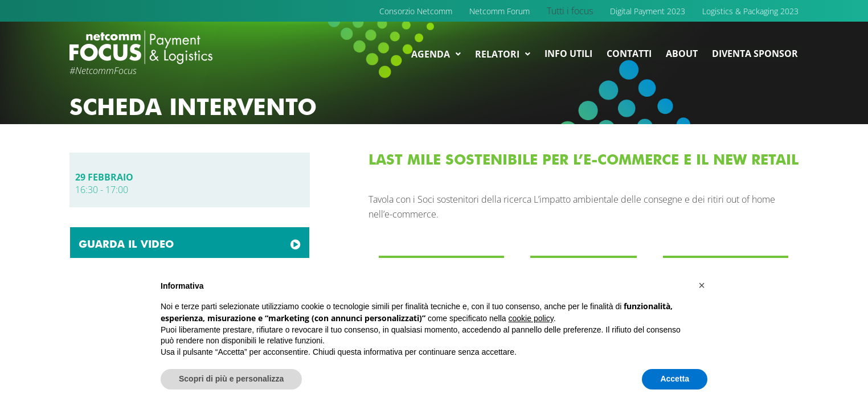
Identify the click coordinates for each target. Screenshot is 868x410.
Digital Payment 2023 (648, 11)
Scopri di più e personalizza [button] (231, 379)
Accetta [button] (675, 379)
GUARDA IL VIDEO (126, 244)
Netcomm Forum (499, 11)
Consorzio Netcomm (416, 11)
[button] (702, 285)
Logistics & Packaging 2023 (750, 11)
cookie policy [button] (531, 318)
